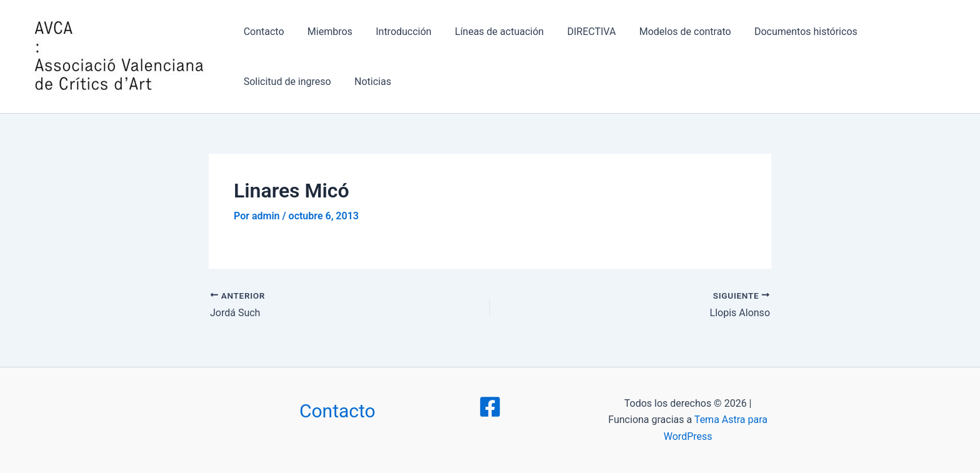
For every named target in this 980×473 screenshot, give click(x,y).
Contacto (262, 32)
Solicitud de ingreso (899, 32)
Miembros (325, 32)
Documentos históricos (784, 32)
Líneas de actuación (487, 32)
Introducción (395, 32)
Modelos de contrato (667, 32)
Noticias (260, 82)
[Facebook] (490, 407)
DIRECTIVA (577, 32)
